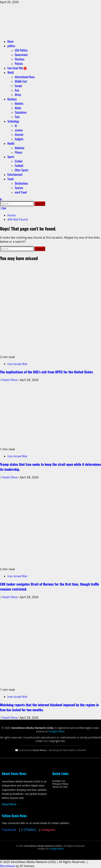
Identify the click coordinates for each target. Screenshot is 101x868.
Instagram (48, 830)
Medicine (20, 148)
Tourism (19, 188)
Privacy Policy (60, 784)
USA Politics (21, 50)
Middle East (21, 81)
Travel (11, 179)
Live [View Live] (3, 208)
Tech (17, 117)
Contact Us (59, 781)
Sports (11, 157)
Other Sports (22, 170)
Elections (20, 59)
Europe (18, 86)
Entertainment (15, 174)
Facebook (9, 830)
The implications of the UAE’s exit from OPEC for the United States (46, 372)
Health (11, 143)
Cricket (19, 161)
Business (12, 99)
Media (18, 108)
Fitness (19, 152)
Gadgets (19, 139)
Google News (56, 731)
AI (16, 126)
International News (25, 77)
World (11, 72)
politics (11, 46)
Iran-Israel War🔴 (17, 68)
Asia (17, 90)
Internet (19, 135)
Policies (19, 64)
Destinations (21, 183)
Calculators (21, 112)
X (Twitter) (29, 830)
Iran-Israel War (18, 364)
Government (21, 55)
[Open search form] (1, 199)
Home (10, 41)
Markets (19, 104)
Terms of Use (60, 787)
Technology (13, 121)
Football (19, 166)
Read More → (11, 804)
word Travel (21, 192)
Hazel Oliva (10, 380)
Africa (18, 95)
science (19, 130)
